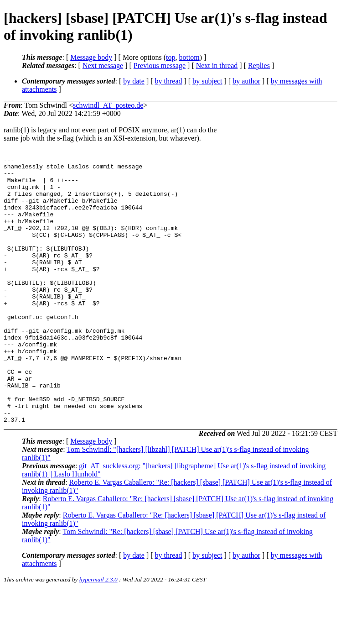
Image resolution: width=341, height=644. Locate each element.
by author (246, 81)
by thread (169, 81)
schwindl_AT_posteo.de (108, 105)
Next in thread (217, 65)
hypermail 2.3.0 (98, 633)
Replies (259, 65)
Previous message (160, 65)
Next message (103, 65)
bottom (189, 57)
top (170, 57)
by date (134, 81)
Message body (91, 57)
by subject (207, 81)
